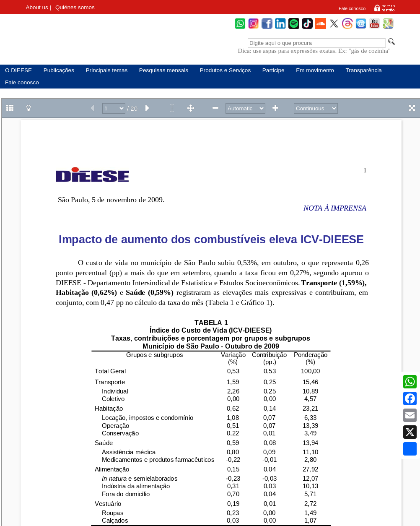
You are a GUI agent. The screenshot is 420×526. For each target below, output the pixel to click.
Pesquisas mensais (164, 70)
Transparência (363, 70)
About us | (38, 7)
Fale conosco (352, 8)
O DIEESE (18, 70)
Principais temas (107, 70)
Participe (274, 70)
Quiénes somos (75, 7)
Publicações (59, 70)
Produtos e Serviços (226, 70)
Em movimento (315, 70)
